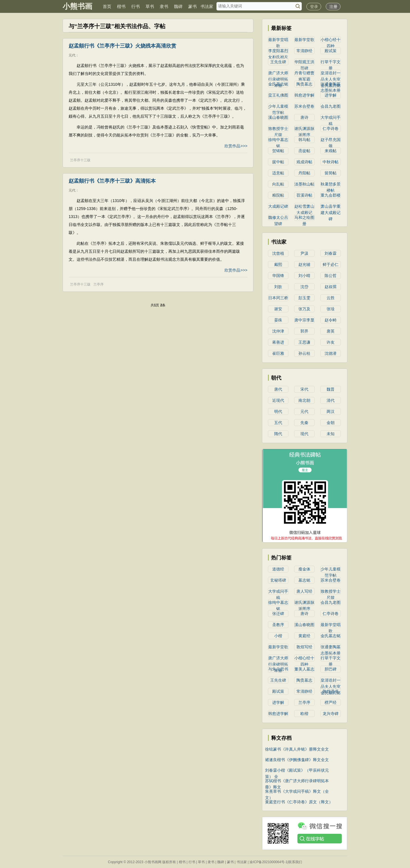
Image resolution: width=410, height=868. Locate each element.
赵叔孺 (331, 287)
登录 (314, 7)
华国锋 (278, 276)
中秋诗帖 (331, 162)
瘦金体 (304, 569)
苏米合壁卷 (304, 106)
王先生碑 (278, 62)
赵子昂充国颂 (331, 140)
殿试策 (331, 51)
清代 (331, 400)
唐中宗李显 (304, 320)
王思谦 (304, 342)
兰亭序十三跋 (80, 160)
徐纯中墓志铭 (278, 140)
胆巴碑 (331, 669)
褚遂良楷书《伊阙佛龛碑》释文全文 (297, 760)
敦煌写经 (304, 647)
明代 (278, 411)
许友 (331, 342)
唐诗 (304, 117)
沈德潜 (331, 353)
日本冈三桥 (278, 298)
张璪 (331, 309)
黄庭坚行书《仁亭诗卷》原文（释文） (299, 802)
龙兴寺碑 (331, 714)
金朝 (331, 423)
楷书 (121, 6)
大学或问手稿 (331, 118)
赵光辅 (304, 264)
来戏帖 (331, 151)
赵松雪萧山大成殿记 (304, 207)
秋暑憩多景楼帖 (331, 185)
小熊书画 (77, 6)
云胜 (331, 298)
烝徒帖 (304, 151)
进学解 (331, 95)
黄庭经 (304, 636)
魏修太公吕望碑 (278, 218)
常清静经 (304, 51)
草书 (150, 6)
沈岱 (304, 287)
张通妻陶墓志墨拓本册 (331, 85)
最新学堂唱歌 (278, 40)
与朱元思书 (278, 669)
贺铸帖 (278, 151)
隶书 (164, 6)
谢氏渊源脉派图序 (304, 129)
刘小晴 (304, 276)
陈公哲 (331, 276)
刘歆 (278, 287)
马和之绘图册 (304, 218)
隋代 (278, 434)
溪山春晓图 (278, 117)
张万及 (304, 309)
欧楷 (304, 714)
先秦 (304, 423)
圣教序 (278, 625)
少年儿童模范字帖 (278, 107)
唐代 (278, 389)
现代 (304, 434)
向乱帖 (278, 184)
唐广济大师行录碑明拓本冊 (278, 74)
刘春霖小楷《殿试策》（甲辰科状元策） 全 (297, 771)
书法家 (207, 6)
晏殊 (278, 320)
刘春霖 (331, 253)
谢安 (278, 309)
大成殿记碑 (278, 206)
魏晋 (331, 389)
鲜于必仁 (331, 264)
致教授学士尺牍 (278, 129)
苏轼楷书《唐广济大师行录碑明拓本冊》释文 (297, 781)
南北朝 (304, 400)
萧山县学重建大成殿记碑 (331, 207)
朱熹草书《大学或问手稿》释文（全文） (297, 792)
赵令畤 (331, 320)
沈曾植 (278, 253)
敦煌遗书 (331, 691)
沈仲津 (278, 331)
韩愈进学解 (304, 95)
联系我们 (295, 862)
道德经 (278, 569)
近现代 (278, 400)
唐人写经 (304, 591)
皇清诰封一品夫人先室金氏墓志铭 (331, 74)
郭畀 (304, 331)
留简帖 (331, 173)
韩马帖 (304, 140)
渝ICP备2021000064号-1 (268, 862)
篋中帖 (278, 162)
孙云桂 (304, 353)
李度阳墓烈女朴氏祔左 (278, 51)
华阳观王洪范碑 (304, 62)
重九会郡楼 (331, 195)
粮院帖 (278, 195)
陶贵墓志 (304, 84)
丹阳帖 (304, 173)
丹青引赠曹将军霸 (304, 74)
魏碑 (178, 6)
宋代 (304, 389)
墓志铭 (304, 580)
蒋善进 (278, 342)
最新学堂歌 (304, 40)
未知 (331, 434)
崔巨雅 (278, 353)
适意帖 (278, 173)
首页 (107, 6)
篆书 (192, 6)
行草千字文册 (331, 62)
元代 (72, 55)
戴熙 (278, 264)
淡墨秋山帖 (304, 184)
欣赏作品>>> (236, 146)
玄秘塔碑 (278, 580)
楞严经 (331, 702)
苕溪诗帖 (304, 195)
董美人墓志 (304, 669)
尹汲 (304, 253)
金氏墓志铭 (278, 84)
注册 (333, 7)
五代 (278, 423)
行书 (136, 6)
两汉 (331, 411)
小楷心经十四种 (331, 40)
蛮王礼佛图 (278, 95)
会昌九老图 (331, 106)
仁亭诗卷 (331, 129)
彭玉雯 (304, 298)
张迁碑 (278, 614)
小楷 (278, 636)
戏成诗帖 (304, 162)
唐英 (331, 331)
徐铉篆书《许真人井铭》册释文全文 (297, 749)
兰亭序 (99, 284)
